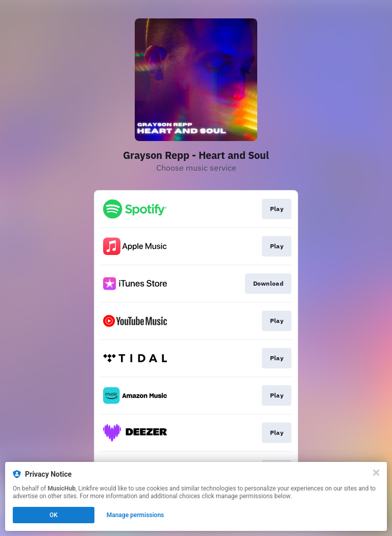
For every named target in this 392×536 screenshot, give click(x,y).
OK (54, 515)
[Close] (376, 473)
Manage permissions (136, 515)
